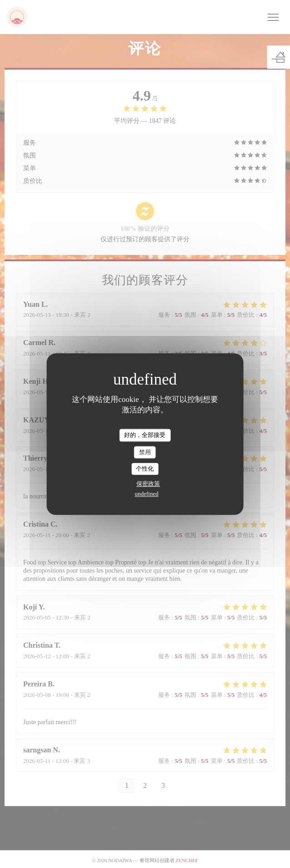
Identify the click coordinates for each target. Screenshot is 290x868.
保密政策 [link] (148, 484)
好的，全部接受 (145, 435)
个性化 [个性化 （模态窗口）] (145, 469)
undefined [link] (147, 494)
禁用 (145, 452)
